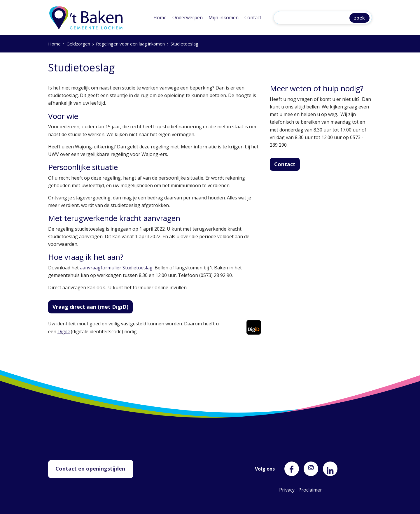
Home (160, 17)
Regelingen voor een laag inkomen (130, 44)
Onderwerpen (188, 17)
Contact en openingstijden (90, 469)
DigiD (64, 331)
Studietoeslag (184, 44)
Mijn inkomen (224, 17)
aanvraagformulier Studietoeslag (116, 268)
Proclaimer (306, 490)
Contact (253, 17)
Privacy (286, 490)
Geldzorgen (78, 44)
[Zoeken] (313, 18)
